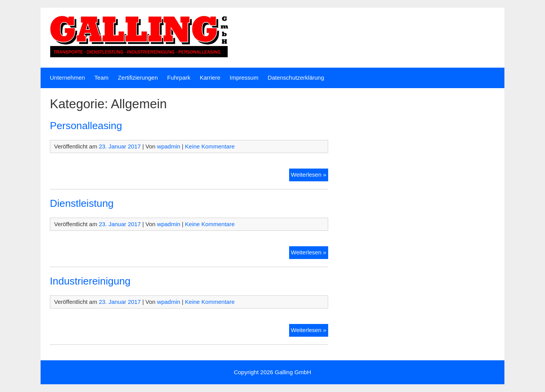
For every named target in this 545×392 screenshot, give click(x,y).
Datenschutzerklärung (296, 78)
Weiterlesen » (310, 174)
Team (101, 78)
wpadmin (169, 146)
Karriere (210, 78)
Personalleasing (86, 126)
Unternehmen (67, 78)
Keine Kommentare (210, 146)
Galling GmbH (293, 372)
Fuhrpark (179, 78)
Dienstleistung (82, 203)
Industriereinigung (90, 281)
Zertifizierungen (138, 78)
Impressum (244, 78)
